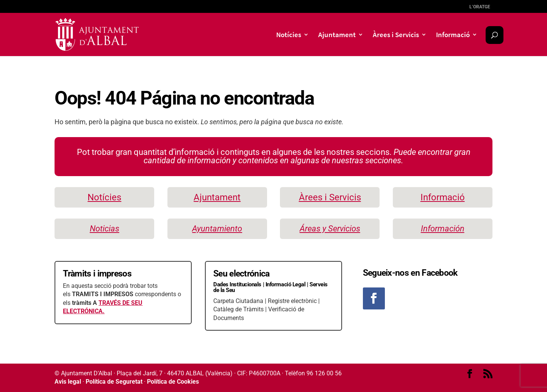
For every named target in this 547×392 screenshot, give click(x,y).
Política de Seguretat (114, 382)
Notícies (289, 35)
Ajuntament (337, 35)
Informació (453, 35)
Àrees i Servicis (396, 35)
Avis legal (68, 382)
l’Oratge (480, 7)
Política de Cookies (173, 382)
